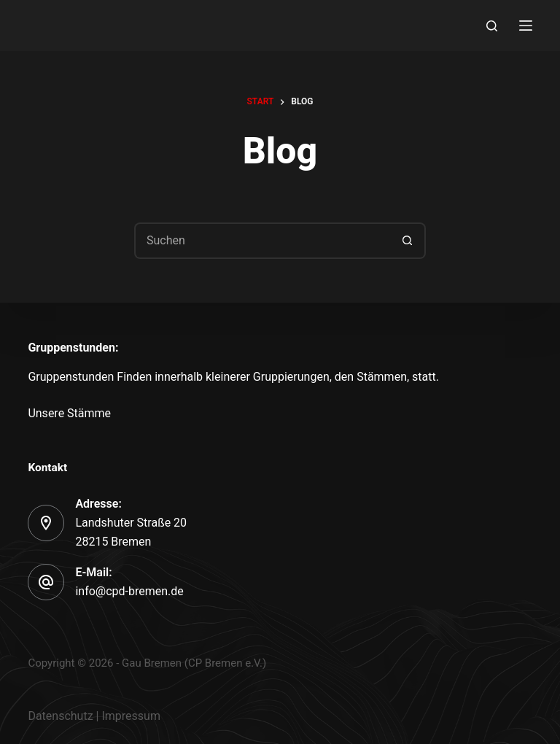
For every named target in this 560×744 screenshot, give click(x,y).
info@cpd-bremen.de (129, 591)
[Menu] (526, 26)
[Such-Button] (408, 241)
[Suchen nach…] (262, 241)
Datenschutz (60, 716)
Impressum (131, 716)
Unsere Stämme (69, 413)
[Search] (492, 26)
